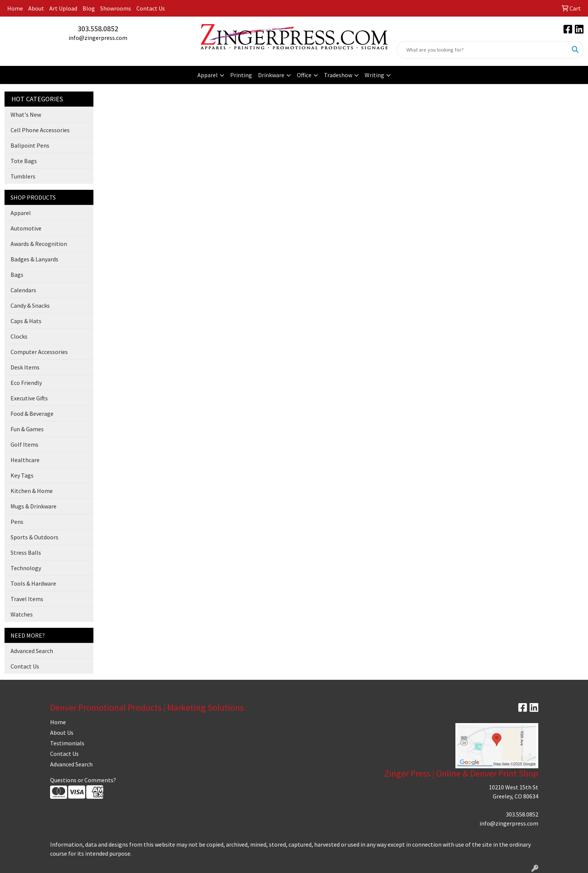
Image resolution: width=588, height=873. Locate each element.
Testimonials (67, 743)
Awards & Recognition (39, 244)
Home (15, 8)
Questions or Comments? (83, 780)
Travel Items (27, 599)
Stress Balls (26, 552)
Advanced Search (32, 651)
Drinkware (271, 75)
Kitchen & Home (32, 491)
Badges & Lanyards (34, 259)
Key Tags (22, 475)
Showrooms (116, 8)
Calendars (23, 290)
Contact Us (151, 8)
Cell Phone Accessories (40, 130)
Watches (22, 614)
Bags (17, 275)
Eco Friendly (26, 383)
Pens (17, 522)
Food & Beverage (32, 414)
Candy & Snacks (30, 305)
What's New (26, 114)
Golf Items (24, 444)
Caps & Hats (26, 321)
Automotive (26, 228)
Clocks (19, 336)
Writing (374, 75)
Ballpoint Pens (30, 145)
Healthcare (25, 460)
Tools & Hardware (33, 583)
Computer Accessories (39, 352)
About (36, 8)
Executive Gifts (29, 398)
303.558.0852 (98, 28)
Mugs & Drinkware (34, 506)
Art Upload (63, 8)
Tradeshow (338, 75)
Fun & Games (27, 429)
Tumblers (23, 176)
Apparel (208, 75)
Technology (26, 568)
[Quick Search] (482, 50)
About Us (62, 733)
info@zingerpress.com (98, 38)
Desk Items (25, 367)
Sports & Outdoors (34, 537)
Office (304, 75)
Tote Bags (24, 161)
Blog (89, 8)
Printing (241, 75)
